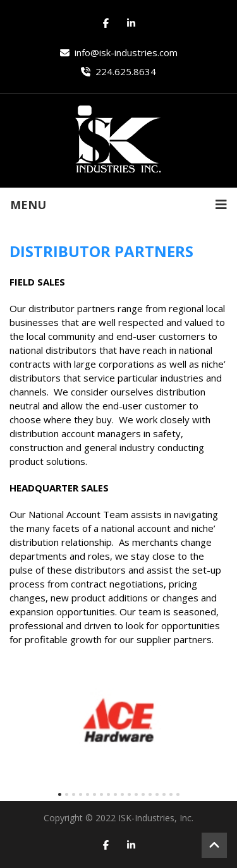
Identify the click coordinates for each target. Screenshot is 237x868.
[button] (60, 794)
